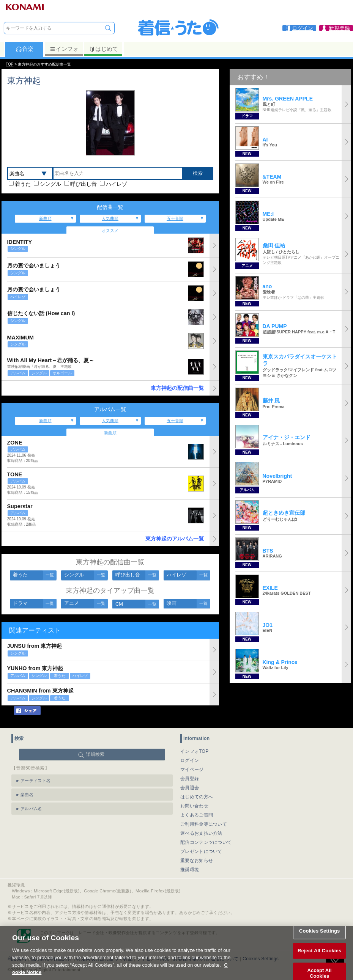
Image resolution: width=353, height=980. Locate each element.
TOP (9, 64)
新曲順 (45, 218)
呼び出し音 (84, 184)
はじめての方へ (197, 797)
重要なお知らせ (197, 861)
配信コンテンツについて (206, 842)
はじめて (103, 49)
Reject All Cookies (319, 959)
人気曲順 (110, 218)
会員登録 (190, 779)
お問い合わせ (194, 806)
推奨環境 (190, 870)
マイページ (192, 770)
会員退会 (190, 788)
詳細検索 (95, 754)
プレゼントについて (201, 851)
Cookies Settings (320, 939)
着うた (23, 184)
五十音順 (175, 218)
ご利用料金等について (204, 824)
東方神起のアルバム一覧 (175, 539)
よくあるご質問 (197, 815)
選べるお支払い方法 (201, 833)
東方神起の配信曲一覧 (177, 388)
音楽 (24, 49)
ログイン (190, 760)
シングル (50, 184)
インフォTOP (195, 751)
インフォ (64, 49)
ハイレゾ (117, 184)
